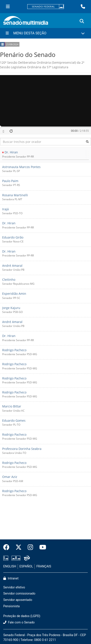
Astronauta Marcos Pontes (21, 167)
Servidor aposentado (18, 600)
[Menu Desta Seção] (45, 33)
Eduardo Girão (13, 237)
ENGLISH (10, 566)
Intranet (11, 578)
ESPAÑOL (26, 566)
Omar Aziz (10, 477)
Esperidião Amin (14, 294)
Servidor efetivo (14, 587)
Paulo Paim (10, 181)
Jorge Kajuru (11, 308)
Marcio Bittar (12, 406)
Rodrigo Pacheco (14, 350)
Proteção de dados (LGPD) (22, 616)
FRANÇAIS (44, 566)
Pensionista (11, 606)
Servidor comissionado (19, 594)
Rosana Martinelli (15, 195)
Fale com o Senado (19, 622)
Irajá (5, 209)
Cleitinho (9, 280)
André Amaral (12, 266)
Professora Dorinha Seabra (22, 449)
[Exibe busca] (82, 21)
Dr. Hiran (11, 152)
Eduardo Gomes (14, 420)
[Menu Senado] (8, 7)
